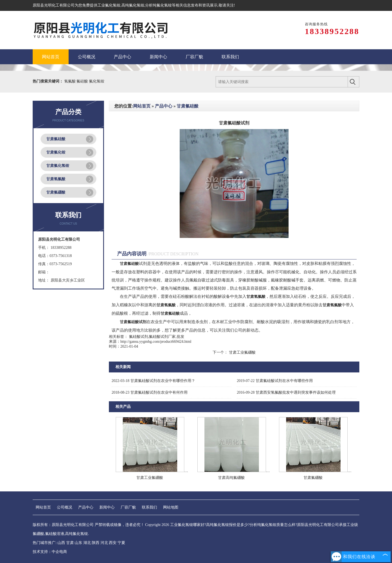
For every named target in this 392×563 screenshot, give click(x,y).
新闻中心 (107, 507)
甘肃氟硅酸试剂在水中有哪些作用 (275, 381)
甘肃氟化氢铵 (58, 166)
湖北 (87, 543)
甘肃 (70, 543)
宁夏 (121, 543)
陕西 (96, 543)
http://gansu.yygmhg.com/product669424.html (156, 342)
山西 (61, 543)
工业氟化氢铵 (109, 5)
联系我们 (149, 507)
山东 (78, 543)
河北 (104, 543)
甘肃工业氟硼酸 (242, 352)
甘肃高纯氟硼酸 (231, 478)
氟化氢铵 (97, 81)
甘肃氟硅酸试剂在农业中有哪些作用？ (153, 381)
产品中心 (164, 106)
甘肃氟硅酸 (56, 139)
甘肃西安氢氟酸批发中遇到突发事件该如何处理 (286, 392)
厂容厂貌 (128, 507)
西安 (113, 543)
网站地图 (171, 507)
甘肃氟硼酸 (56, 192)
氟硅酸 (83, 81)
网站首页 (142, 106)
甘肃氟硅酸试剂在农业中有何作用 (150, 392)
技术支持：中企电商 (50, 552)
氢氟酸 (71, 81)
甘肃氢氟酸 (56, 179)
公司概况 (65, 507)
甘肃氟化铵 (56, 152)
